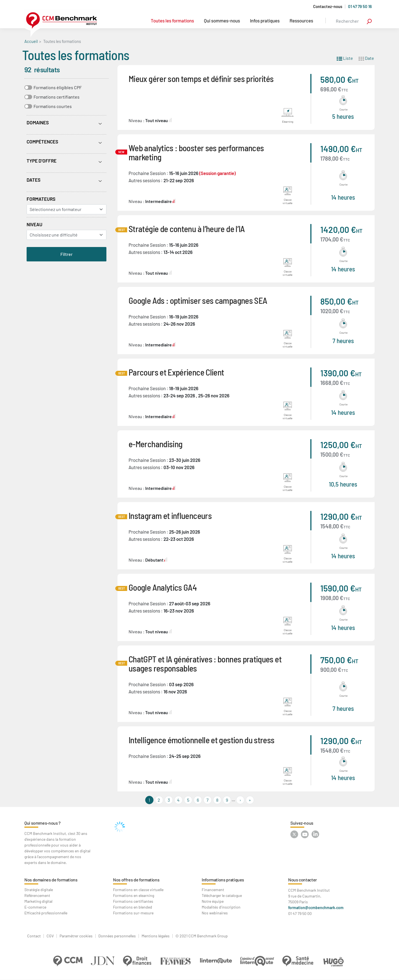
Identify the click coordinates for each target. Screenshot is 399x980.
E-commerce (35, 907)
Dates (34, 180)
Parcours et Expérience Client (176, 372)
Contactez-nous (328, 7)
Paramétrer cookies (76, 936)
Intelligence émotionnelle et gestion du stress (202, 740)
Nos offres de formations (136, 880)
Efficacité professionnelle (46, 913)
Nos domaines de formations (51, 880)
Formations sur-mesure (133, 913)
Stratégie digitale (39, 890)
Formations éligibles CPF (58, 87)
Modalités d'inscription (221, 907)
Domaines (38, 122)
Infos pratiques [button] (265, 20)
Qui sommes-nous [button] (222, 20)
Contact (34, 936)
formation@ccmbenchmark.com (316, 908)
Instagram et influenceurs (170, 515)
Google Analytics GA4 (163, 587)
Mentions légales (156, 936)
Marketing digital (38, 901)
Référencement (37, 895)
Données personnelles (117, 936)
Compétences (42, 142)
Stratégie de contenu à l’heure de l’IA (187, 229)
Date (366, 58)
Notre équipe (213, 901)
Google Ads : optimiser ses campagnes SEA (198, 300)
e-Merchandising (155, 444)
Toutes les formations (172, 20)
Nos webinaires (215, 913)
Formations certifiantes (57, 97)
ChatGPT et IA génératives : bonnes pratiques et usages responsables (205, 663)
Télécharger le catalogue (222, 895)
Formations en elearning (134, 895)
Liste (345, 58)
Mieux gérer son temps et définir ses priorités (201, 79)
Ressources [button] (301, 20)
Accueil (31, 41)
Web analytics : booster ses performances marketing (196, 152)
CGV (50, 936)
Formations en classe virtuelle (138, 890)
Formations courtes (53, 106)
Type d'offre (42, 161)
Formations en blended (133, 907)
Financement (213, 890)
